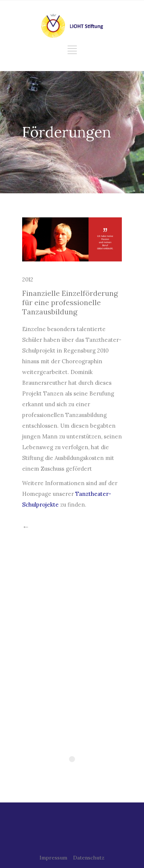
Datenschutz (89, 858)
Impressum (53, 858)
